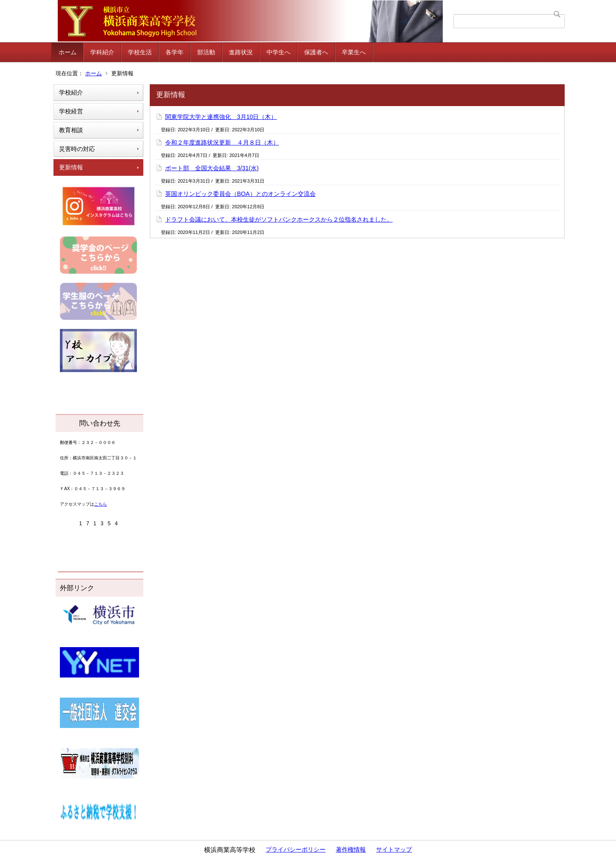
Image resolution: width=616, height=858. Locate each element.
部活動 (206, 52)
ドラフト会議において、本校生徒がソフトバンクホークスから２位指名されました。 (279, 219)
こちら (101, 504)
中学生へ (278, 52)
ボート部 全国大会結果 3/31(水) (212, 168)
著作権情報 (351, 849)
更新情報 (71, 167)
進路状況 (241, 52)
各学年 (175, 52)
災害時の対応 (77, 149)
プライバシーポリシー (296, 849)
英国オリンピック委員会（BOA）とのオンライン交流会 (240, 194)
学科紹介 (102, 52)
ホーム (68, 52)
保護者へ (316, 52)
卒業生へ (354, 52)
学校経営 (71, 111)
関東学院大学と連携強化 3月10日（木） (221, 117)
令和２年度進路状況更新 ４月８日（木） (222, 142)
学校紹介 (71, 92)
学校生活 (140, 52)
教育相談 (71, 130)
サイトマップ (394, 849)
